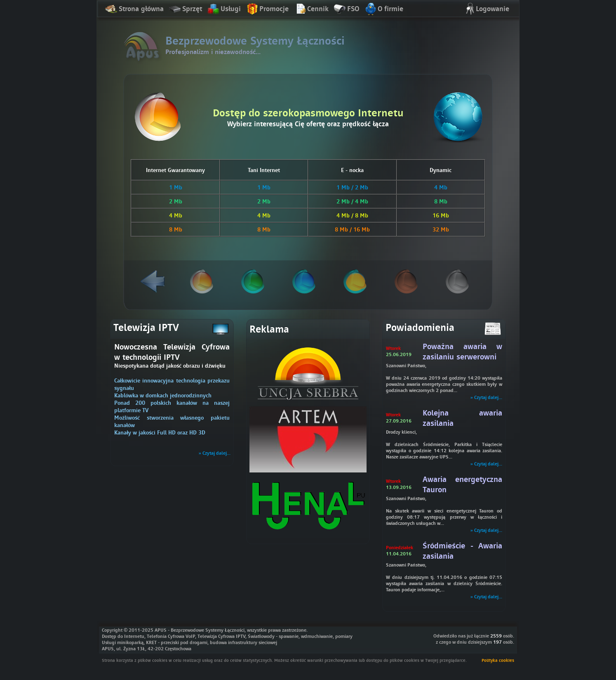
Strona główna (134, 9)
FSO (346, 9)
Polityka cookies (498, 660)
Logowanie (486, 9)
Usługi (224, 9)
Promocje (267, 9)
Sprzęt (185, 9)
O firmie (384, 9)
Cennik (311, 9)
